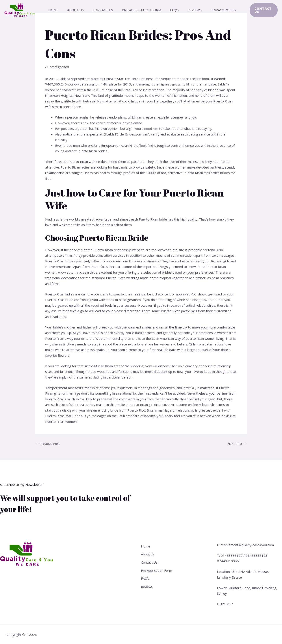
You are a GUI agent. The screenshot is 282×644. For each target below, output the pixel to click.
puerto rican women (201, 338)
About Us (79, 10)
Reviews (189, 10)
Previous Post (49, 444)
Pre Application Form (140, 10)
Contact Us (104, 10)
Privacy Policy (215, 10)
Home (59, 10)
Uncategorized (59, 67)
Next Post (236, 444)
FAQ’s (171, 10)
